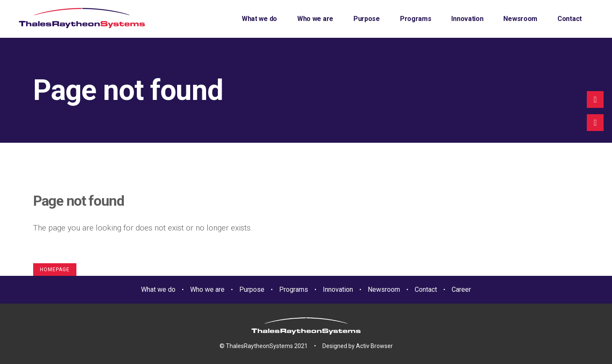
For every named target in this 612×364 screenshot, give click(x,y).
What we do (158, 289)
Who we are (207, 289)
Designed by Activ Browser (358, 346)
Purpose (252, 289)
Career (461, 289)
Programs (294, 289)
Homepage (55, 270)
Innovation (338, 289)
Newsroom (384, 289)
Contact (426, 289)
